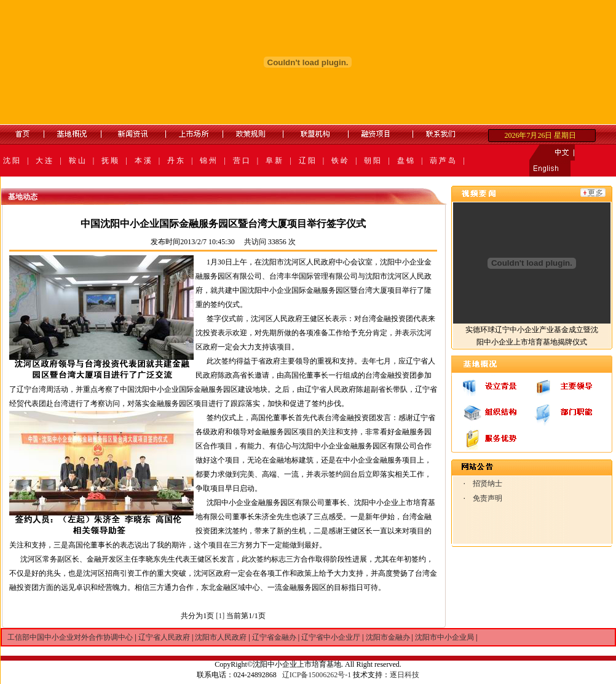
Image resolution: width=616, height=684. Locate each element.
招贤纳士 (488, 483)
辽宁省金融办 (274, 637)
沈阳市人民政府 (221, 637)
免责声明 (488, 498)
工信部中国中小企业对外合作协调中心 (70, 637)
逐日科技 (405, 675)
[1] (220, 616)
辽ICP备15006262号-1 (317, 675)
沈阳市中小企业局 (444, 637)
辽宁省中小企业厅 (331, 637)
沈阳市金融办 (388, 637)
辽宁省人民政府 (164, 637)
